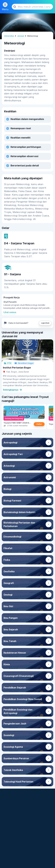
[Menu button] (5, 5)
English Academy (29, 852)
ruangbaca (11, 850)
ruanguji (9, 864)
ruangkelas (11, 859)
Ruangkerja (31, 863)
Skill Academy (32, 858)
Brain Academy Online (33, 843)
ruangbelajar (12, 854)
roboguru (10, 845)
